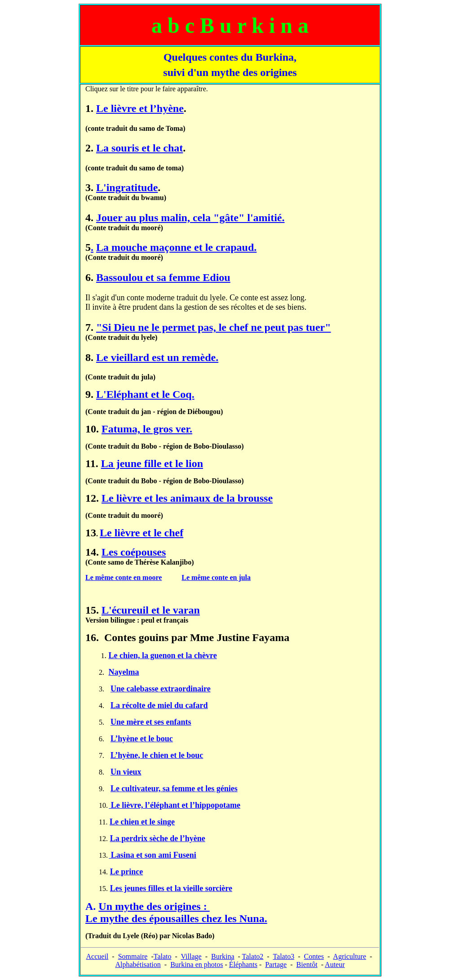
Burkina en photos (197, 964)
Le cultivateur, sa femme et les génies (174, 788)
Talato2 (253, 956)
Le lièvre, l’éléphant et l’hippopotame (175, 805)
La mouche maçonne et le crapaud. (176, 247)
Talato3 (283, 956)
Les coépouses (134, 552)
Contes (314, 956)
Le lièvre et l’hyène (140, 108)
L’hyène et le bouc (142, 739)
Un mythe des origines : (176, 912)
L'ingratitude (127, 187)
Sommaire (133, 956)
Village (191, 956)
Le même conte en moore (124, 577)
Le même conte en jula (216, 577)
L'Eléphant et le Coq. (145, 394)
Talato (163, 956)
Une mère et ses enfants (151, 722)
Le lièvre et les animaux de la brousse (187, 498)
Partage (276, 964)
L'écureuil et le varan (151, 610)
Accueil (97, 956)
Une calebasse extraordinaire (161, 689)
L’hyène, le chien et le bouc (157, 755)
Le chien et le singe (142, 822)
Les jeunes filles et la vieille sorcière (171, 888)
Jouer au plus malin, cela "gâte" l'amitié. (190, 218)
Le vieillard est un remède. (157, 357)
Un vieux (126, 772)
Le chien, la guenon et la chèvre (163, 655)
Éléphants (243, 964)
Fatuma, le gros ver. (147, 429)
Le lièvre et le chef (142, 533)
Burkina (223, 956)
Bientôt (307, 964)
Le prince (127, 872)
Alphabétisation (138, 964)
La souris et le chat (139, 148)
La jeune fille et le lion (152, 463)
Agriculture (349, 956)
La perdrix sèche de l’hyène (158, 838)
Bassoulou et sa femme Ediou (163, 277)
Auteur (335, 964)
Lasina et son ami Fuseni (153, 855)
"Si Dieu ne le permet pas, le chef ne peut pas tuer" (214, 327)
